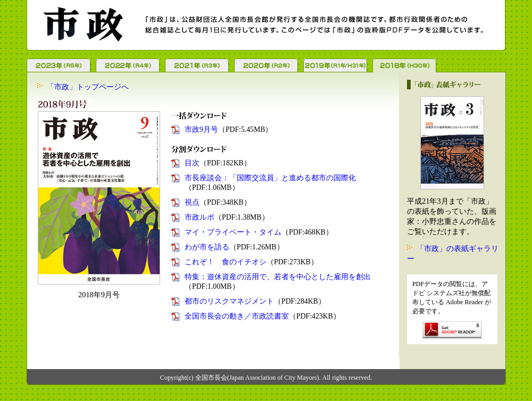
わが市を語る (207, 247)
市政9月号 (201, 130)
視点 (192, 202)
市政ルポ (199, 217)
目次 (192, 163)
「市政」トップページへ (88, 87)
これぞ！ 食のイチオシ (226, 262)
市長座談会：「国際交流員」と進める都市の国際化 (270, 178)
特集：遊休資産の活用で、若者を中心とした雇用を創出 (278, 277)
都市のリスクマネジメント (229, 301)
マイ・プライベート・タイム (233, 232)
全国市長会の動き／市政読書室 (237, 316)
